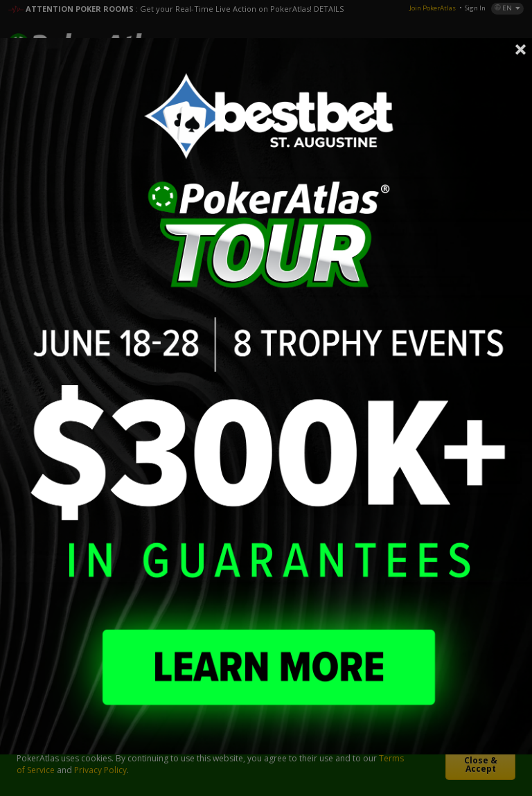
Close (521, 49)
